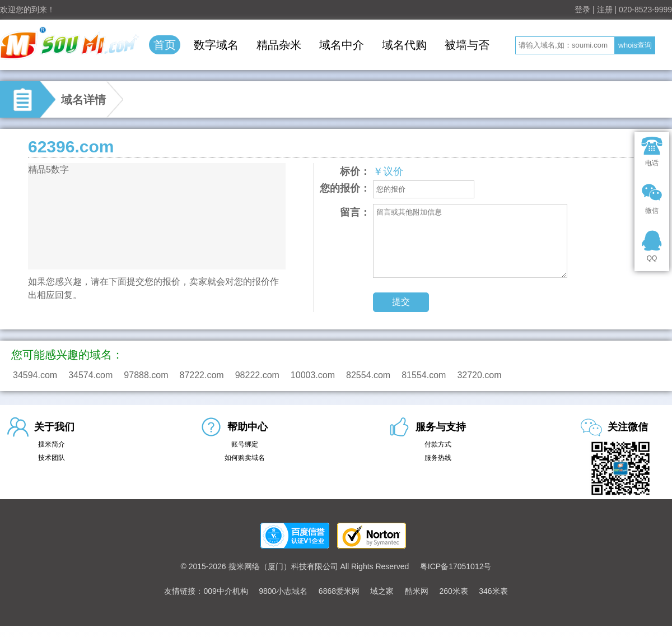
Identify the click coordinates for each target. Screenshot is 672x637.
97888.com (146, 375)
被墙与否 (467, 45)
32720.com (479, 375)
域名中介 (342, 45)
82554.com (368, 375)
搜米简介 (52, 444)
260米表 (453, 591)
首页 (165, 45)
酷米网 (417, 591)
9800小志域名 (283, 591)
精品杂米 (279, 45)
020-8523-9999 (645, 10)
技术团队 (52, 458)
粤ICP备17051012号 (456, 566)
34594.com (35, 375)
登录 (582, 10)
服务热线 (438, 458)
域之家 (382, 591)
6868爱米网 (339, 591)
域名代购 (404, 45)
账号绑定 (245, 444)
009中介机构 (225, 591)
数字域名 (216, 45)
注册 (605, 10)
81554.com (424, 375)
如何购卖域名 (245, 458)
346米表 (493, 591)
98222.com (257, 375)
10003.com (313, 375)
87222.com (202, 375)
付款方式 (438, 444)
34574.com (90, 375)
